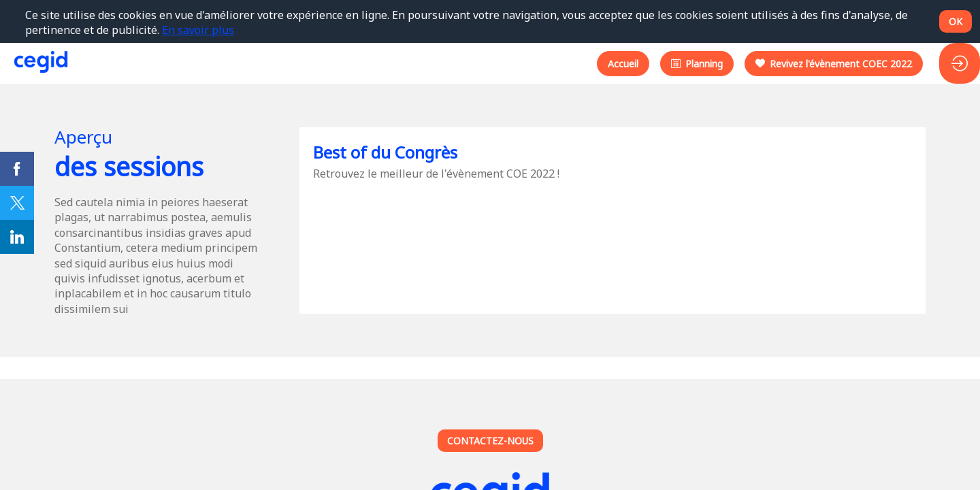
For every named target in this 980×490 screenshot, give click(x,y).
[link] (17, 169)
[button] (623, 63)
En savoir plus (198, 30)
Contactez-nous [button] (490, 441)
